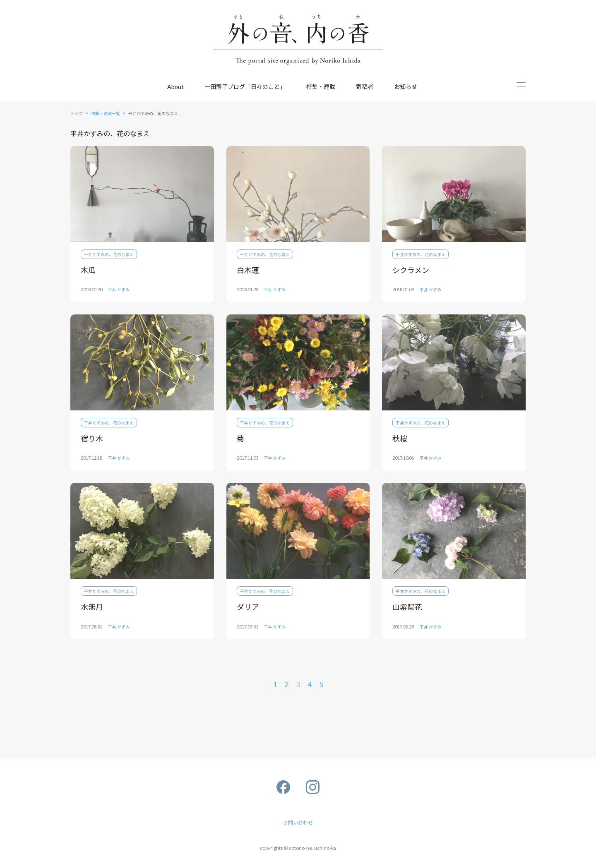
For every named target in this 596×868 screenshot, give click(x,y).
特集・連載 (321, 86)
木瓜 (88, 270)
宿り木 (92, 438)
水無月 (92, 607)
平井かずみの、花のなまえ (109, 254)
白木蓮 (248, 270)
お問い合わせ (298, 822)
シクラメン (411, 270)
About (175, 87)
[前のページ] (193, 685)
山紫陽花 (407, 607)
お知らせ (406, 86)
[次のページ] (403, 685)
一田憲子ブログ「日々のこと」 (245, 86)
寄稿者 (365, 86)
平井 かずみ (119, 289)
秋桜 (400, 438)
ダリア (248, 607)
